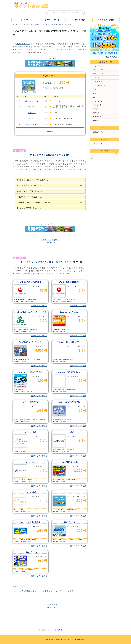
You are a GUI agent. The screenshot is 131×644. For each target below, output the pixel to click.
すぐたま (96, 113)
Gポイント (97, 109)
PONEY (96, 121)
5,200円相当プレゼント (31, 186)
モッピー (96, 78)
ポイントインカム (32, 101)
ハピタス (32, 119)
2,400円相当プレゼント (34, 180)
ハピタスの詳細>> (112, 57)
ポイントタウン (99, 70)
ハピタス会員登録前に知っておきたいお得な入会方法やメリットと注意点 (44, 591)
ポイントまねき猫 (55, 630)
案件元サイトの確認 (39, 306)
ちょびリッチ (98, 82)
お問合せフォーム (99, 143)
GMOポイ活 (97, 105)
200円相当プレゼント (31, 191)
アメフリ (32, 107)
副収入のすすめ (99, 132)
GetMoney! (32, 113)
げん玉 (96, 93)
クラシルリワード (32, 125)
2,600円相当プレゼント (31, 197)
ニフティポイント (99, 85)
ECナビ (96, 97)
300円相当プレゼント (30, 208)
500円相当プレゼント (34, 203)
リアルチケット (23, 44)
